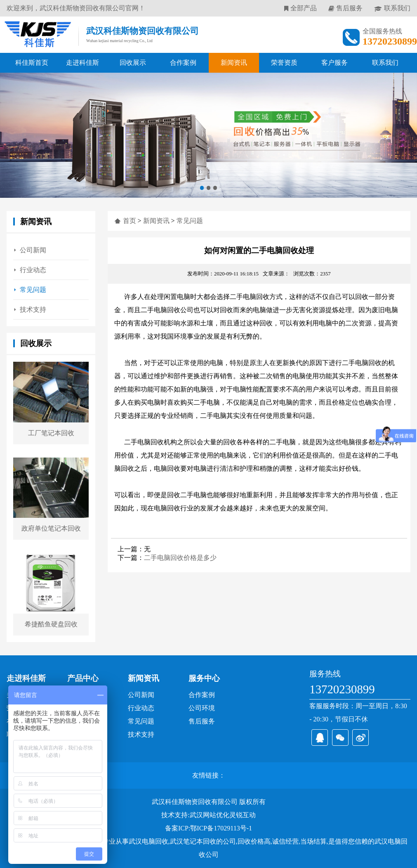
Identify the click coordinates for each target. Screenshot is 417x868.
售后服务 (349, 8)
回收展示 (133, 63)
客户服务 (335, 63)
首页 (130, 221)
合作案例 (183, 63)
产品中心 (83, 678)
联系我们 (397, 8)
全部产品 (304, 8)
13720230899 (342, 689)
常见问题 (33, 290)
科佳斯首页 (32, 63)
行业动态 (33, 270)
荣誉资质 (284, 63)
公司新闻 (33, 250)
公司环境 (202, 708)
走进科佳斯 (82, 63)
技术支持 (33, 309)
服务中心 (204, 678)
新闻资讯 (234, 63)
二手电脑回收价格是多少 (180, 558)
